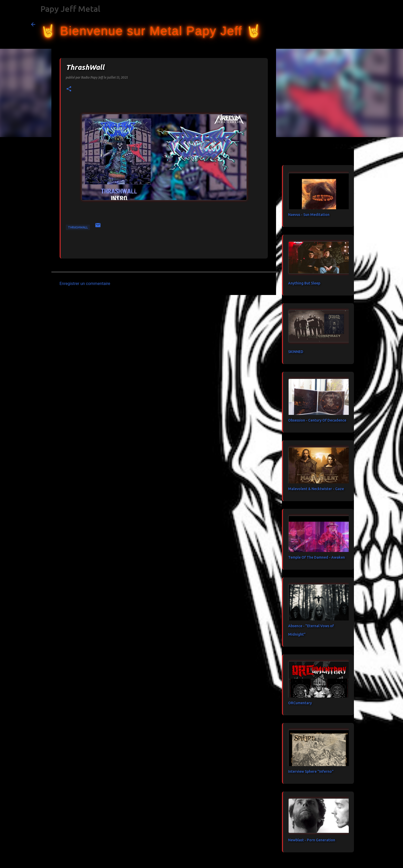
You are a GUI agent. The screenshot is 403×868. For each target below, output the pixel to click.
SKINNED (296, 352)
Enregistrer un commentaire (85, 284)
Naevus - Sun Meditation (309, 215)
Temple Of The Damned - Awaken (317, 557)
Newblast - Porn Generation (312, 840)
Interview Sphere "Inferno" (311, 771)
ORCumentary (300, 703)
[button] (69, 89)
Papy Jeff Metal (70, 9)
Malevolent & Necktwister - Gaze (316, 489)
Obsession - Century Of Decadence (317, 420)
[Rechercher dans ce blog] (346, 24)
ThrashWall (78, 227)
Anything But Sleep (304, 283)
